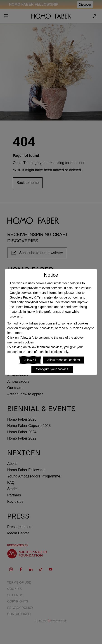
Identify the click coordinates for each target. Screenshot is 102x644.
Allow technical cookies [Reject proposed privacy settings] (64, 360)
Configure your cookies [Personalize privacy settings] (52, 369)
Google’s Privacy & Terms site (31, 297)
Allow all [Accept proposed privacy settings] (30, 360)
